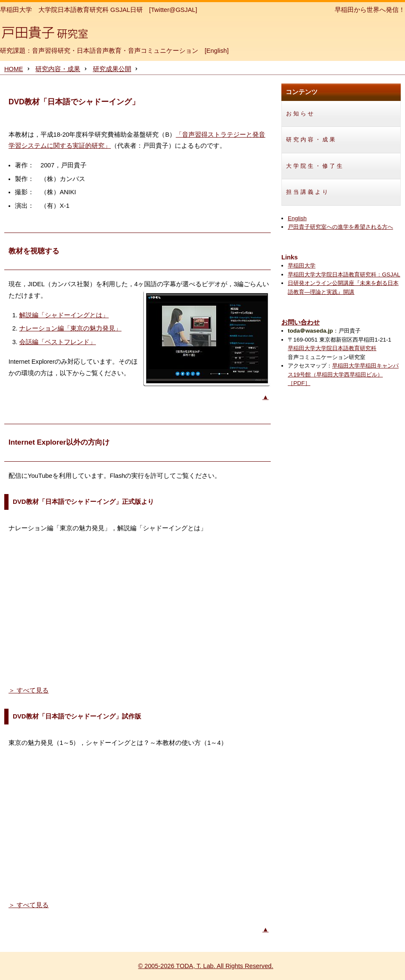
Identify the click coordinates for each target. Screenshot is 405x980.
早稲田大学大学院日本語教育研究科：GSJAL (344, 274)
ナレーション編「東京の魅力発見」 (70, 328)
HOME (14, 69)
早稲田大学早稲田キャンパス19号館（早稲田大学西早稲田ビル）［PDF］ (343, 374)
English (217, 51)
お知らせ (301, 114)
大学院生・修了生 (315, 166)
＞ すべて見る (29, 690)
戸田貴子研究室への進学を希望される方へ (340, 227)
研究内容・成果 (58, 69)
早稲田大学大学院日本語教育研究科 (332, 348)
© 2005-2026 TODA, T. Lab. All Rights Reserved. (206, 966)
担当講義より (308, 192)
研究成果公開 (112, 69)
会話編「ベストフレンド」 (58, 342)
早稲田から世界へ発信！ (370, 10)
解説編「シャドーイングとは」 (64, 315)
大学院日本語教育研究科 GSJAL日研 (91, 10)
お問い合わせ (301, 322)
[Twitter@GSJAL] (173, 10)
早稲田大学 (16, 10)
